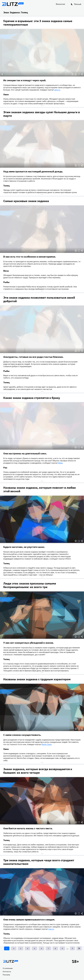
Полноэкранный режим (79, 74)
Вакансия (60, 4)
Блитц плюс (13, 4)
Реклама (6, 975)
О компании (8, 968)
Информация (76, 74)
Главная (10, 961)
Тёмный (78, 4)
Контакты (7, 971)
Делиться (82, 74)
